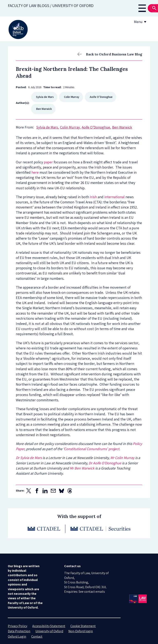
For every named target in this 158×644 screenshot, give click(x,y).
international (114, 197)
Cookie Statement (83, 626)
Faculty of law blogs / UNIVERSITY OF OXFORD (51, 6)
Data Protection (19, 631)
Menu (141, 22)
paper (48, 162)
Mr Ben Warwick (82, 468)
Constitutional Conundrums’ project (92, 449)
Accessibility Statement (49, 626)
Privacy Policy (17, 626)
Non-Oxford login (81, 631)
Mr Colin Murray (122, 458)
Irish (93, 197)
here (35, 172)
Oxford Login (17, 636)
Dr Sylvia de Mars (29, 458)
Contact (37, 636)
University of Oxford (49, 631)
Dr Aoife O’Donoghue (105, 463)
